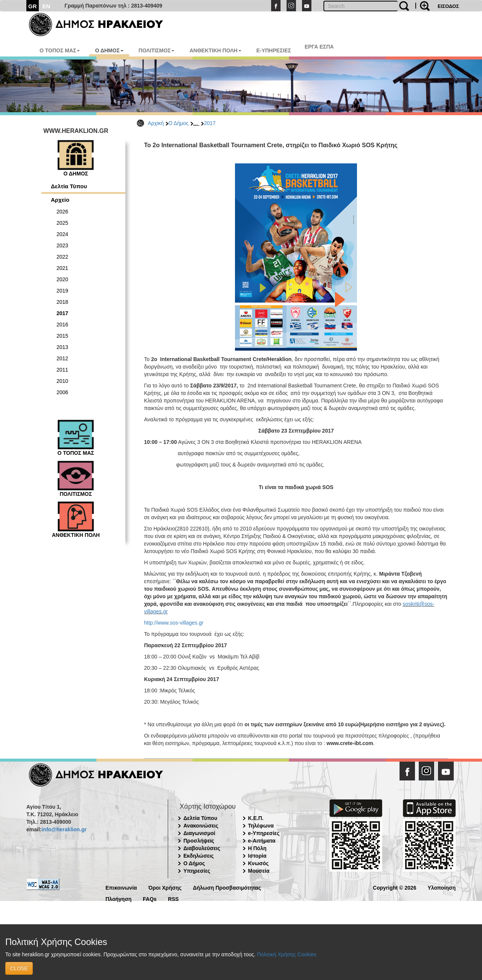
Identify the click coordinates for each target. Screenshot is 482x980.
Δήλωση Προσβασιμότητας (227, 887)
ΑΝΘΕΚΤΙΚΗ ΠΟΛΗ (215, 50)
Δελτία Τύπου (69, 186)
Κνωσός (259, 863)
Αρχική (156, 123)
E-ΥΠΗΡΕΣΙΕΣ (274, 50)
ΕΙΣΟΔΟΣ (448, 6)
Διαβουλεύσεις (202, 848)
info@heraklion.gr (64, 829)
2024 (62, 234)
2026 (62, 212)
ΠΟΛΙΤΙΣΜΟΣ (157, 50)
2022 (62, 257)
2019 (62, 291)
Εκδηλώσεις (199, 856)
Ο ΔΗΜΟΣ (109, 50)
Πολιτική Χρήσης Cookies (287, 954)
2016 (62, 325)
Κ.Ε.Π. (256, 818)
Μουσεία (259, 871)
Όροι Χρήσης (165, 887)
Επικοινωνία (121, 887)
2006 (62, 392)
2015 (62, 336)
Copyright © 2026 (394, 887)
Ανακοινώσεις (201, 826)
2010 (62, 381)
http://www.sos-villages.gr (174, 623)
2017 (210, 123)
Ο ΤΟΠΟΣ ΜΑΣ (60, 50)
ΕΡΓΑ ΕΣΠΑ (319, 47)
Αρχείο (60, 200)
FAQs (150, 898)
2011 (62, 370)
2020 (62, 279)
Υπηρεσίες (197, 871)
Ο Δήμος (178, 123)
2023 (62, 245)
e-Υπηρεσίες (264, 833)
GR (33, 6)
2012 (62, 358)
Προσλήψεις (199, 841)
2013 (62, 347)
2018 (62, 302)
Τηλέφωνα (261, 826)
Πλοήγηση (118, 898)
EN (47, 6)
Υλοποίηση (442, 887)
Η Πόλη (257, 848)
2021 (62, 268)
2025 (62, 223)
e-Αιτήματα (262, 841)
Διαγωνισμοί (199, 833)
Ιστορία (257, 856)
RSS (173, 898)
